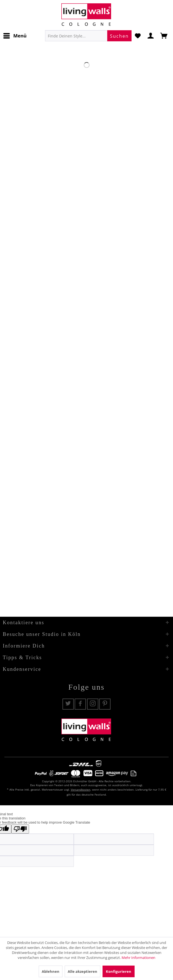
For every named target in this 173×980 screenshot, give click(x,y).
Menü (15, 35)
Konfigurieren (119, 971)
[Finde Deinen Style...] (88, 36)
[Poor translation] (20, 829)
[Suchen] (119, 36)
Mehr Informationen (138, 958)
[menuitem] (15, 36)
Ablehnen (51, 971)
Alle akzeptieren (82, 971)
